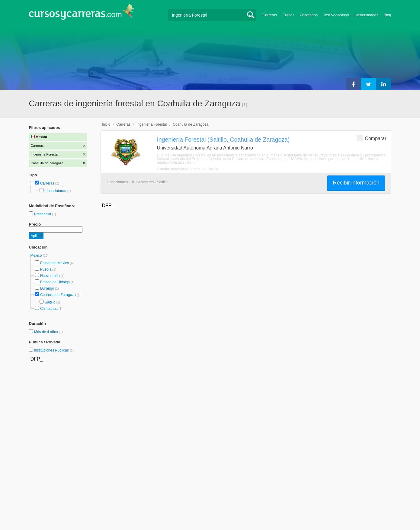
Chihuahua (49, 309)
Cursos (289, 15)
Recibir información (356, 183)
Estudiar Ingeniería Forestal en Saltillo (188, 169)
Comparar (372, 138)
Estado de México (55, 263)
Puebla (46, 269)
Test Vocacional (336, 15)
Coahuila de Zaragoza (58, 295)
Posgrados (309, 15)
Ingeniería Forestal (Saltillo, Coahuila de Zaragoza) (223, 140)
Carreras (270, 15)
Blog (388, 15)
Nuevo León (50, 276)
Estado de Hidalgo (55, 282)
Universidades (366, 15)
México (37, 255)
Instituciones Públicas (54, 350)
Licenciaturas (55, 191)
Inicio (106, 124)
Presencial (43, 214)
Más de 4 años (46, 332)
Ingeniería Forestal (152, 124)
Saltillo (50, 302)
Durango (47, 288)
